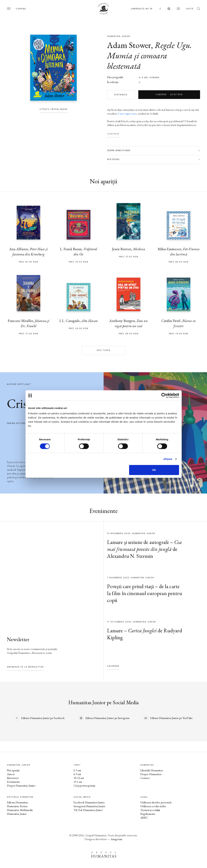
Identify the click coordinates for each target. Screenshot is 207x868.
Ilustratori (13, 778)
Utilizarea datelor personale (156, 802)
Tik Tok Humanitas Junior (88, 810)
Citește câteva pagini (54, 109)
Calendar (113, 666)
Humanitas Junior (17, 814)
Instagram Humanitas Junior (89, 806)
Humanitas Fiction (17, 806)
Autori (11, 774)
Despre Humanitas (151, 774)
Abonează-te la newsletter (25, 667)
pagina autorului (18, 423)
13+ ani (78, 782)
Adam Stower (129, 45)
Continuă (113, 134)
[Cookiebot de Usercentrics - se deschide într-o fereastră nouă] (164, 395)
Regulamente (148, 814)
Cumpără (169, 95)
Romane (155, 78)
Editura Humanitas (18, 802)
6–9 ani (143, 78)
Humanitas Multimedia (20, 810)
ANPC (144, 818)
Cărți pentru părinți (84, 786)
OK (154, 470)
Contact (145, 778)
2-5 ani (77, 770)
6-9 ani (77, 774)
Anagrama (117, 839)
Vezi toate (103, 350)
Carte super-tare (127, 114)
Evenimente (14, 782)
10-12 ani (79, 778)
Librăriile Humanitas (152, 770)
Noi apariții (13, 770)
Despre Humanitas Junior (21, 786)
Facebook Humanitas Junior (89, 802)
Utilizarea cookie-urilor (153, 806)
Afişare (168, 459)
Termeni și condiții (150, 810)
